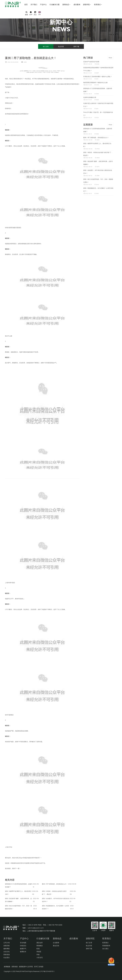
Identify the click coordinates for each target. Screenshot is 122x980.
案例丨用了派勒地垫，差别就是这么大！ (55, 884)
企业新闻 (56, 943)
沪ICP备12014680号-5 (47, 971)
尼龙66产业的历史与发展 (91, 62)
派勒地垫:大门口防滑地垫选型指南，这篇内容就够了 (19, 885)
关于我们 (34, 4)
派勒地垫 (15, 967)
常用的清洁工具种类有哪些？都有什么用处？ (98, 76)
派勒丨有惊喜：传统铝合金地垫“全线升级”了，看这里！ (54, 893)
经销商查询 (106, 946)
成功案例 (77, 4)
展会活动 (56, 946)
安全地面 (23, 943)
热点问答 (61, 46)
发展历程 (7, 946)
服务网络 (7, 949)
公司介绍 (7, 943)
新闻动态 (67, 4)
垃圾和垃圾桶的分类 (90, 97)
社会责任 (7, 957)
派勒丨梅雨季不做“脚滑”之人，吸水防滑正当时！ (18, 893)
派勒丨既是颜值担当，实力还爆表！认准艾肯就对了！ (56, 907)
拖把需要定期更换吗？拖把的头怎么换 (95, 82)
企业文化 (7, 952)
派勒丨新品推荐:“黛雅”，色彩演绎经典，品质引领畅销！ (18, 900)
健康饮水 (23, 952)
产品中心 (43, 4)
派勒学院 (87, 4)
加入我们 (105, 949)
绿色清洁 (23, 946)
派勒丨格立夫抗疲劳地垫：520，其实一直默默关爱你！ (18, 907)
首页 (26, 4)
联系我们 (98, 4)
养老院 (39, 952)
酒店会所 (40, 943)
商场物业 (40, 946)
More (110, 58)
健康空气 (23, 949)
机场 (38, 949)
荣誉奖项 (7, 955)
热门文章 (46, 46)
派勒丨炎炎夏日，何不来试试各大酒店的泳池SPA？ (56, 900)
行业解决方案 (55, 4)
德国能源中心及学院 (26, 967)
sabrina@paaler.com (36, 928)
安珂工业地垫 (39, 967)
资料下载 (76, 46)
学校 (38, 955)
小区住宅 (40, 957)
